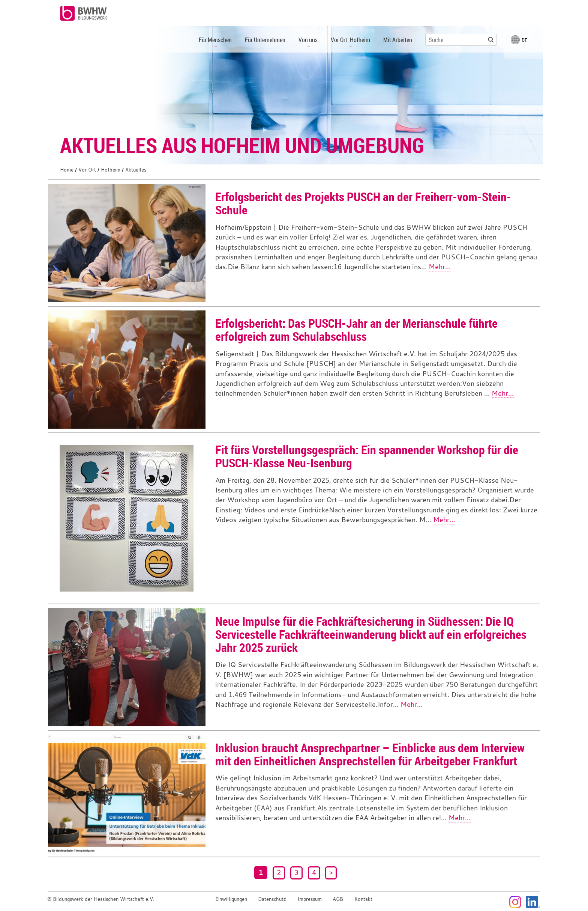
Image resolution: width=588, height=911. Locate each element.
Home (67, 170)
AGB (338, 899)
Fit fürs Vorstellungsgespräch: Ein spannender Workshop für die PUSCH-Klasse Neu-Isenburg (367, 456)
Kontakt (363, 899)
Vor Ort (87, 170)
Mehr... (440, 267)
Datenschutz (272, 899)
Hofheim (111, 170)
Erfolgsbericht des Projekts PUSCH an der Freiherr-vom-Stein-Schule (363, 203)
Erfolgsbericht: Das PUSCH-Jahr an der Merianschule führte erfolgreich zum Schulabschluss (356, 330)
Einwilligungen (231, 899)
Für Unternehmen (265, 40)
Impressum (310, 899)
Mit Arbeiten (398, 40)
